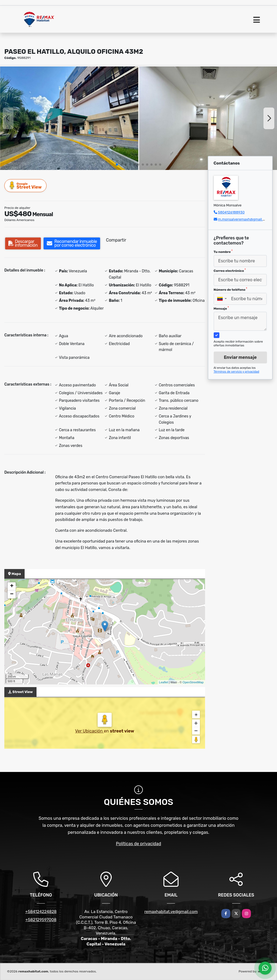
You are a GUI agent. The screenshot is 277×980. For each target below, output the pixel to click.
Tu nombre (223, 252)
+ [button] (12, 586)
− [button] (12, 594)
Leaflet (164, 682)
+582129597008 (41, 920)
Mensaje (221, 308)
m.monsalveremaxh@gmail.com (244, 219)
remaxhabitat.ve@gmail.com (171, 912)
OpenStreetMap (193, 682)
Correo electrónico (230, 270)
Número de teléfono (230, 289)
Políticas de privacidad (139, 844)
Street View (26, 185)
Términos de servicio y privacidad (237, 372)
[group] (69, 118)
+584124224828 (41, 912)
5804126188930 (231, 212)
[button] (117, 165)
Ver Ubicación (90, 731)
